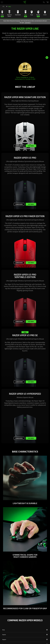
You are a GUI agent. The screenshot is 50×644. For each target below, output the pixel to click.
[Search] (44, 2)
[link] (25, 2)
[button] (2, 2)
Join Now (28, 23)
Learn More (19, 146)
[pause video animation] (48, 58)
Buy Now (31, 146)
